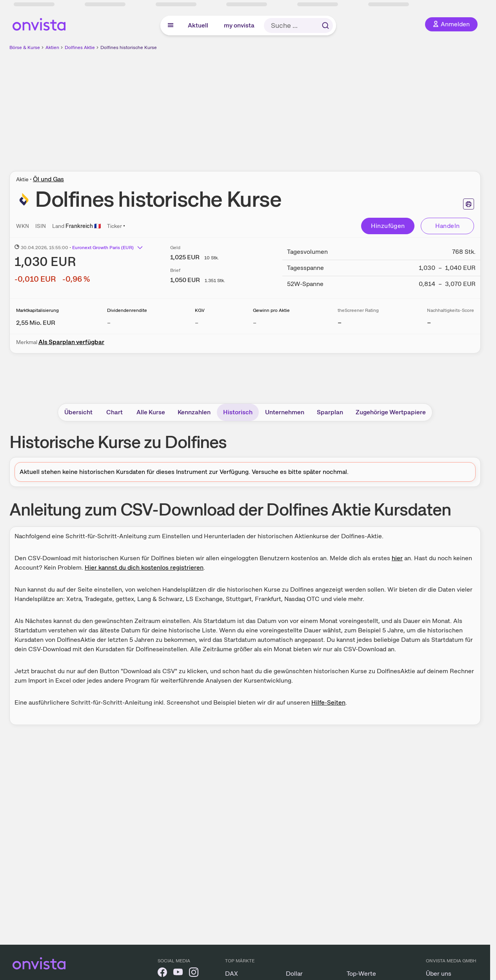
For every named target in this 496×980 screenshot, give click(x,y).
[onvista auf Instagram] (194, 974)
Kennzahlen (194, 412)
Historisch (238, 412)
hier (397, 558)
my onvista (239, 25)
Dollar (294, 974)
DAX (232, 974)
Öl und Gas (48, 179)
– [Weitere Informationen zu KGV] (197, 323)
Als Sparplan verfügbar (71, 342)
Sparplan (330, 412)
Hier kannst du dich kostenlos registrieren (144, 567)
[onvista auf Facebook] (162, 974)
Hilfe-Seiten (328, 702)
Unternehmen (285, 412)
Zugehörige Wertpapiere (391, 412)
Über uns (439, 974)
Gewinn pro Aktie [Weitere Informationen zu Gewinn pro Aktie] (271, 310)
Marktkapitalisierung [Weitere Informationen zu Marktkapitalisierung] (37, 310)
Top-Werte (361, 974)
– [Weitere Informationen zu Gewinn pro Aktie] (255, 323)
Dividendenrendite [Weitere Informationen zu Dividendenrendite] (127, 310)
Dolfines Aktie (80, 47)
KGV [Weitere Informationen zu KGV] (200, 310)
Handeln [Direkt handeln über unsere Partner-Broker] (448, 226)
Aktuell (198, 25)
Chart (114, 412)
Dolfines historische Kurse (129, 47)
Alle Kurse (151, 412)
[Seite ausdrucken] (469, 204)
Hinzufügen (388, 226)
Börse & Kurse (25, 47)
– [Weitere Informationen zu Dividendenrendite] (109, 323)
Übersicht (78, 412)
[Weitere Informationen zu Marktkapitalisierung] (36, 323)
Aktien (52, 47)
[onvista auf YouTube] (178, 974)
